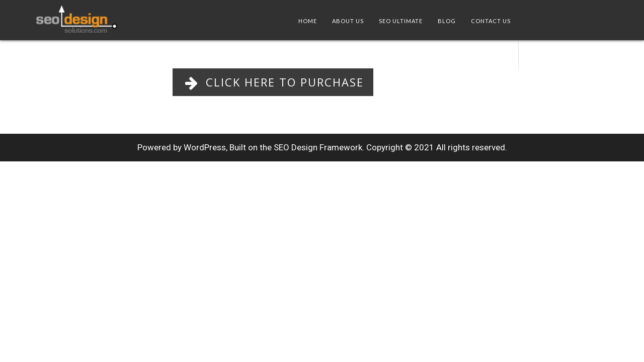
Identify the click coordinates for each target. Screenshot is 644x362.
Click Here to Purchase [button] (273, 82)
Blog (447, 21)
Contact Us (491, 21)
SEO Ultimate (401, 21)
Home (308, 21)
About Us (348, 21)
